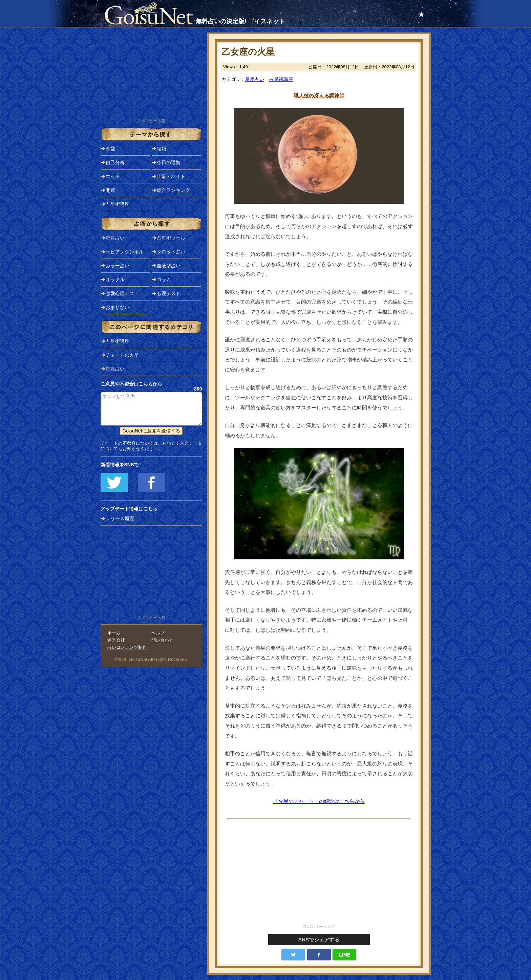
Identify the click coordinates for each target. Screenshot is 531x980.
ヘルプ (158, 633)
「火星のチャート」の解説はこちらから (319, 801)
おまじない (118, 307)
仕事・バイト (171, 176)
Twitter (293, 955)
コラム (164, 280)
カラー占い (118, 266)
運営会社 (116, 640)
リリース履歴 (120, 518)
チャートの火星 (122, 355)
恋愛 (110, 149)
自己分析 (115, 162)
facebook (319, 955)
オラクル (115, 280)
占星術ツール (171, 238)
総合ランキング (173, 190)
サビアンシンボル (125, 252)
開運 (110, 190)
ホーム (114, 633)
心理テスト (169, 293)
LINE (344, 955)
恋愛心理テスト (122, 293)
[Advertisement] (319, 875)
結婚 (162, 149)
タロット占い (171, 252)
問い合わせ (162, 640)
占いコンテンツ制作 (127, 647)
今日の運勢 (169, 162)
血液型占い (169, 266)
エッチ (113, 176)
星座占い (255, 79)
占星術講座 (281, 79)
